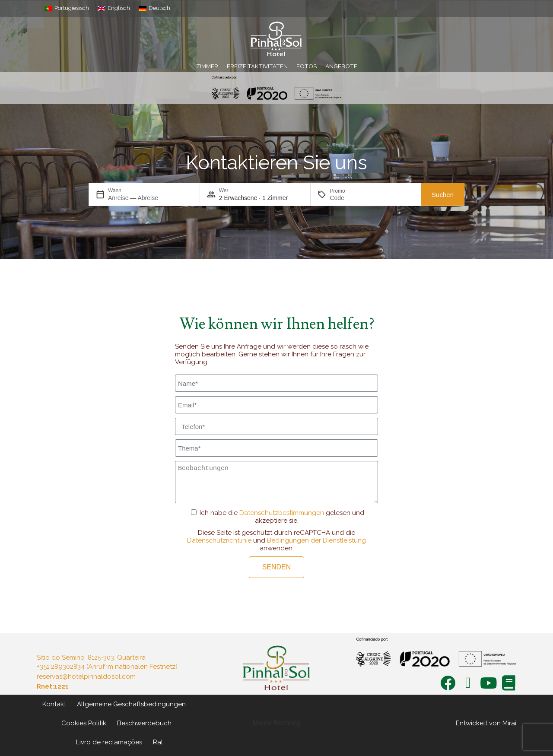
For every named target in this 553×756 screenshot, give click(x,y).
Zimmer (207, 66)
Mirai (509, 723)
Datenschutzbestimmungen (282, 513)
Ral (158, 742)
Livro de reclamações (109, 742)
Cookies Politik (84, 723)
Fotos (307, 66)
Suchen (443, 195)
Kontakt (54, 704)
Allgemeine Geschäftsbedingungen (131, 704)
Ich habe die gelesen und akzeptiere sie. (282, 517)
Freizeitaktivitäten (257, 66)
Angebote (341, 66)
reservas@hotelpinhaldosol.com (86, 677)
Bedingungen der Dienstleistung (316, 540)
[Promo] (350, 198)
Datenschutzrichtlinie (219, 540)
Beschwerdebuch (144, 723)
